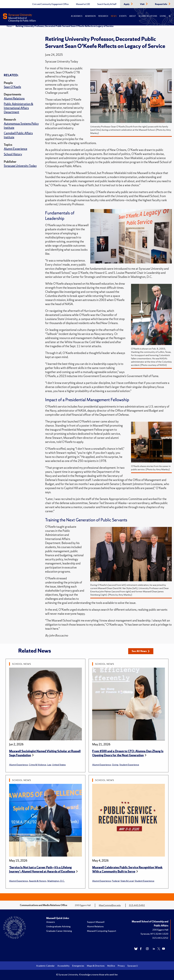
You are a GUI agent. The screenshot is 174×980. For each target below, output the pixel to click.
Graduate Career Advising (59, 931)
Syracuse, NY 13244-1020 (154, 934)
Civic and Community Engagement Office (50, 4)
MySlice (111, 966)
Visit (142, 4)
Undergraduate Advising (58, 926)
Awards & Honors (38, 881)
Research (103, 16)
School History (13, 154)
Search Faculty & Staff (107, 4)
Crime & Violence (38, 765)
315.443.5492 (137, 905)
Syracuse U (133, 966)
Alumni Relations (148, 16)
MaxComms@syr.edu (110, 905)
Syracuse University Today (20, 166)
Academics (77, 16)
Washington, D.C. (56, 881)
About (133, 16)
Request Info (161, 4)
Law (49, 765)
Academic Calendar (45, 966)
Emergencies (78, 966)
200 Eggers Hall (160, 930)
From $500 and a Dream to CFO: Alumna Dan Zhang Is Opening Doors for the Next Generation (128, 753)
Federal (116, 881)
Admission (90, 16)
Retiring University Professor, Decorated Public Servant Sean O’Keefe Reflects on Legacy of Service (65, 26)
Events (123, 16)
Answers (51, 922)
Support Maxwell (96, 922)
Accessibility (63, 966)
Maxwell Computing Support (102, 931)
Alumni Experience (15, 149)
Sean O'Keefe (12, 87)
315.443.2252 (160, 938)
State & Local (127, 881)
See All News (141, 651)
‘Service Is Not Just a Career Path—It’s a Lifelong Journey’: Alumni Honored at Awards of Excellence (42, 869)
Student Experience (129, 765)
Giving (163, 16)
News (114, 16)
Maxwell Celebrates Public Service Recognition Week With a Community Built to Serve (127, 869)
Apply (127, 4)
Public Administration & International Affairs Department (18, 108)
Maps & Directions (96, 966)
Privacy (121, 966)
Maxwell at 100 (83, 4)
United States (59, 765)
